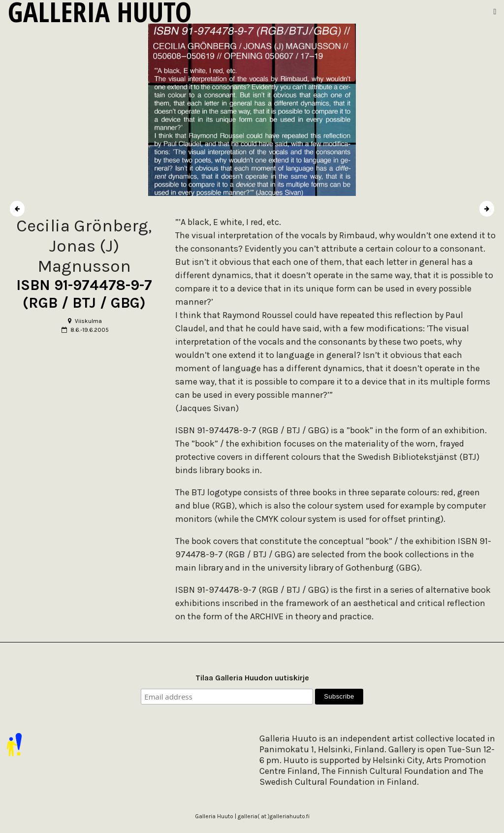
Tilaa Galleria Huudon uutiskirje (252, 678)
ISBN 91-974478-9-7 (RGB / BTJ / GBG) (84, 294)
